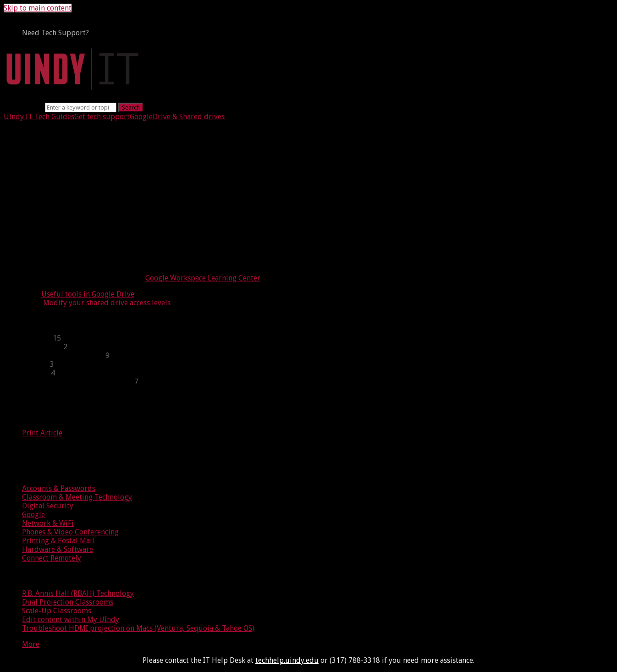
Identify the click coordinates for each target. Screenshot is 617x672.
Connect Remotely (52, 558)
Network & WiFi (48, 523)
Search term (23, 107)
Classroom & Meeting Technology (77, 497)
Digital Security (48, 506)
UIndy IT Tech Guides (39, 117)
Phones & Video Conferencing (70, 532)
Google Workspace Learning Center (203, 278)
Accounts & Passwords (59, 488)
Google (141, 117)
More (31, 644)
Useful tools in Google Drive (88, 294)
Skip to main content (38, 8)
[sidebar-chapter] (318, 338)
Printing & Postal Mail (58, 541)
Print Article (42, 433)
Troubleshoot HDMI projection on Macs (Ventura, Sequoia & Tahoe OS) (138, 628)
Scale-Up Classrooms (57, 611)
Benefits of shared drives (75, 198)
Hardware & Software (58, 549)
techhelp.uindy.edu (287, 660)
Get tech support (102, 117)
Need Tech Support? (55, 33)
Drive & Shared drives (189, 117)
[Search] (81, 107)
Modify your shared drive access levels (107, 303)
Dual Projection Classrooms (68, 602)
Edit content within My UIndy (71, 620)
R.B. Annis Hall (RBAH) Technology (78, 593)
